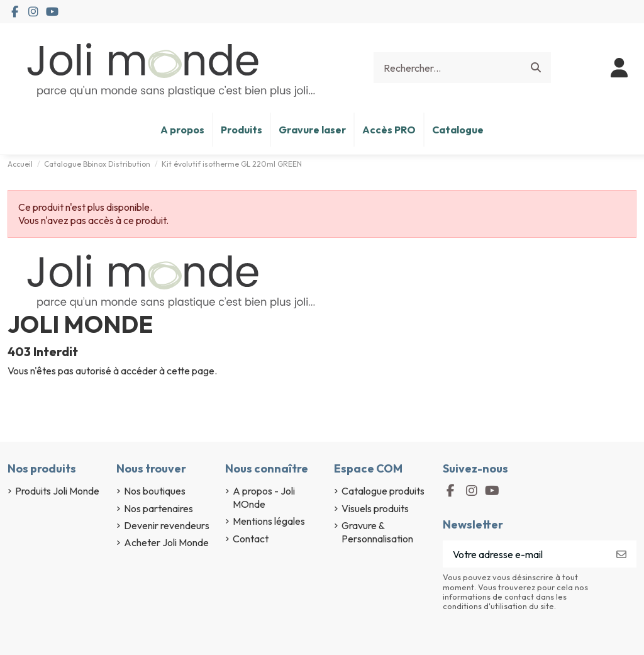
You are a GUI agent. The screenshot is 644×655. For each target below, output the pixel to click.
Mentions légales (269, 521)
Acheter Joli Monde (166, 542)
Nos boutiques (155, 491)
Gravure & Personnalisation (377, 532)
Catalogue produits (383, 491)
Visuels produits (375, 508)
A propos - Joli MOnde (264, 497)
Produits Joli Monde (57, 491)
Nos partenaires (158, 508)
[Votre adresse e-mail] (525, 554)
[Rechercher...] (536, 68)
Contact (251, 539)
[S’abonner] (621, 554)
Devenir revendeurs (167, 525)
